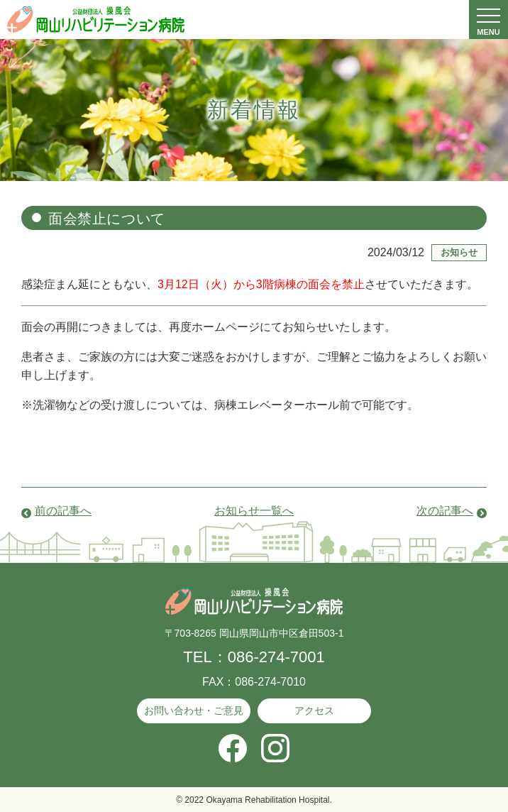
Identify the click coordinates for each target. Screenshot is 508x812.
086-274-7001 (276, 657)
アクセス (314, 710)
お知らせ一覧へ (254, 511)
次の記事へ (445, 511)
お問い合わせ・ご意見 (194, 710)
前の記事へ (63, 511)
